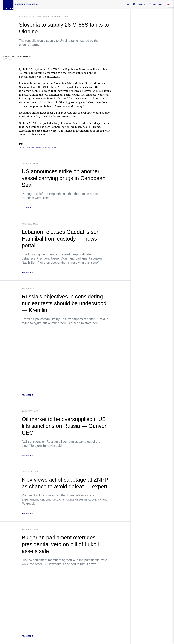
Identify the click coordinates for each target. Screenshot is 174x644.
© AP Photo (8, 59)
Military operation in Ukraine (35, 17)
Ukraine (22, 147)
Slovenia (30, 147)
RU (128, 5)
